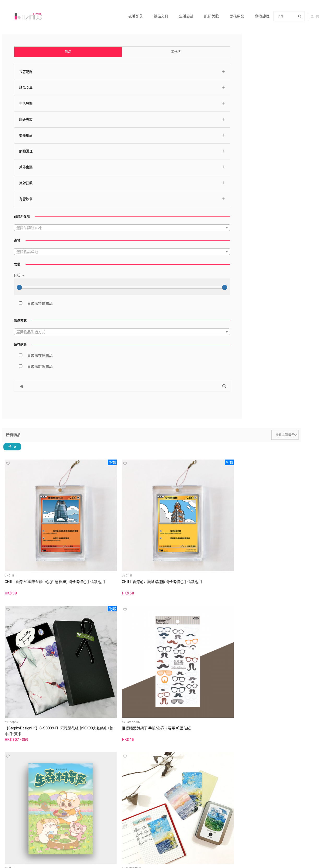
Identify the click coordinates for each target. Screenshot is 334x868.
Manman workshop (251, 632)
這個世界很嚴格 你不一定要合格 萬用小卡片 (254, 352)
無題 (144, 343)
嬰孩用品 (230, 9)
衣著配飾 (129, 9)
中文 (273, 735)
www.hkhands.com (265, 810)
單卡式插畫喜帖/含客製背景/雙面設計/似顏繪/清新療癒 (158, 643)
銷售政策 (99, 788)
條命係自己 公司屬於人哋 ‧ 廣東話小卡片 (303, 352)
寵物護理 (256, 9)
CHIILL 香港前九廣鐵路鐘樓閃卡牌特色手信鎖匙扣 (157, 109)
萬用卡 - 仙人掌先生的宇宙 (255, 268)
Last (225, 710)
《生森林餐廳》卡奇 (299, 106)
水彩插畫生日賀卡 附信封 (303, 187)
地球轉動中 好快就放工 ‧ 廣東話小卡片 (158, 479)
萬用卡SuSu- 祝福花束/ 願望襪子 (158, 560)
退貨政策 (134, 788)
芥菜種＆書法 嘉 (103, 551)
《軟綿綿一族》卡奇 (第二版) (303, 271)
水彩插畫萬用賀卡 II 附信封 (158, 187)
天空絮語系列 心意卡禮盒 (109, 187)
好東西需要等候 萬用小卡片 (206, 352)
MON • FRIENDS (200, 470)
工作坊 (58, 32)
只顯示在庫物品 (27, 336)
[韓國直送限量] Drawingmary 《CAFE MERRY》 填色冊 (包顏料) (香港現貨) (303, 646)
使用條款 (99, 781)
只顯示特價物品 (27, 284)
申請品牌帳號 (188, 816)
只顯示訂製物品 (27, 347)
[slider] (13, 268)
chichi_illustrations (154, 632)
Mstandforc (100, 181)
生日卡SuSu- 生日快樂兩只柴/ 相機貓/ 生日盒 (108, 560)
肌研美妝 (205, 9)
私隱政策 (134, 781)
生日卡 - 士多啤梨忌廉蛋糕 (207, 268)
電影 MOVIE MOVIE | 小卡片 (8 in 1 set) (157, 352)
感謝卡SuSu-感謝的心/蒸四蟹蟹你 (206, 560)
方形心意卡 (194, 476)
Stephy (194, 100)
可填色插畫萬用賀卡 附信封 (254, 190)
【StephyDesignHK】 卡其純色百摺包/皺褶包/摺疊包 (304, 479)
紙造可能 (98, 470)
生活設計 (180, 9)
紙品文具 (155, 9)
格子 (289, 100)
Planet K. (292, 632)
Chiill (96, 100)
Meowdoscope (151, 262)
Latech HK (245, 100)
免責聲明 (99, 794)
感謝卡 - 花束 (147, 268)
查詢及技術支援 (265, 784)
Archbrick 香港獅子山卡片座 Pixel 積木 (109, 271)
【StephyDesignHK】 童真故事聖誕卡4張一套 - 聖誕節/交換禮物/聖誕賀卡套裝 (255, 481)
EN (285, 735)
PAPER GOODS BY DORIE (206, 343)
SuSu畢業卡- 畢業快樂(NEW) (252, 560)
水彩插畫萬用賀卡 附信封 (206, 187)
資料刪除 (134, 794)
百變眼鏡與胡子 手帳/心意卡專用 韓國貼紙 (255, 109)
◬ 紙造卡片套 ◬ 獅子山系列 (109, 479)
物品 (25, 32)
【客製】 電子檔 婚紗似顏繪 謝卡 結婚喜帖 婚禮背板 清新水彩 (207, 643)
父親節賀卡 (97, 638)
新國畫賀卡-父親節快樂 (301, 557)
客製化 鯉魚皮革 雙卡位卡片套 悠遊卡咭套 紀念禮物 (255, 641)
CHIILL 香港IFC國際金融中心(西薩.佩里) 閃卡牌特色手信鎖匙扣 (109, 112)
